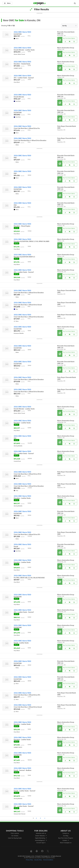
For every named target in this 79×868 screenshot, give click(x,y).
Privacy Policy (30, 860)
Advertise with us (41, 833)
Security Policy (38, 860)
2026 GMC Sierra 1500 (22, 32)
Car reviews (15, 836)
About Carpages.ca (66, 843)
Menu (7, 3)
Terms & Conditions (48, 860)
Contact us (66, 833)
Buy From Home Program (66, 838)
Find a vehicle (15, 833)
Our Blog (66, 836)
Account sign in (41, 843)
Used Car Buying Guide (15, 838)
